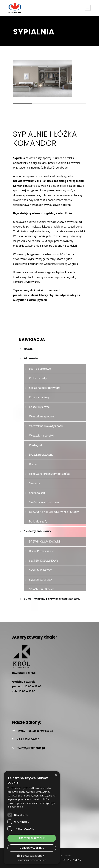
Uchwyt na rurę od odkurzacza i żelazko (54, 512)
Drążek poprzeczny (41, 455)
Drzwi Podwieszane (42, 551)
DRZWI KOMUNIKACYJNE (45, 542)
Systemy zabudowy (38, 531)
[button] (32, 856)
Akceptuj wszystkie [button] (32, 838)
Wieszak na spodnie (42, 417)
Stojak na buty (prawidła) (45, 388)
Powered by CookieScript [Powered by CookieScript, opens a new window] (32, 860)
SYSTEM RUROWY (40, 570)
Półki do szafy (38, 522)
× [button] (56, 775)
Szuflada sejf (37, 493)
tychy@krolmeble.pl (31, 748)
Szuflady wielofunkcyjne (44, 503)
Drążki (33, 464)
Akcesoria (31, 358)
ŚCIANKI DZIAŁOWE (42, 590)
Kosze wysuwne (39, 407)
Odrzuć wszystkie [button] (32, 848)
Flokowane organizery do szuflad (50, 474)
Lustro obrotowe (40, 369)
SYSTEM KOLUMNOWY (44, 561)
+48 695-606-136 (28, 740)
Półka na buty (38, 378)
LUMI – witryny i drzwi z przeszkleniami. (52, 599)
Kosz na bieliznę (39, 398)
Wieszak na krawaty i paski (46, 426)
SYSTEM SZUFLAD (40, 580)
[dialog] (32, 818)
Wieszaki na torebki (41, 436)
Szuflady (34, 484)
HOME (28, 349)
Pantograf (36, 445)
